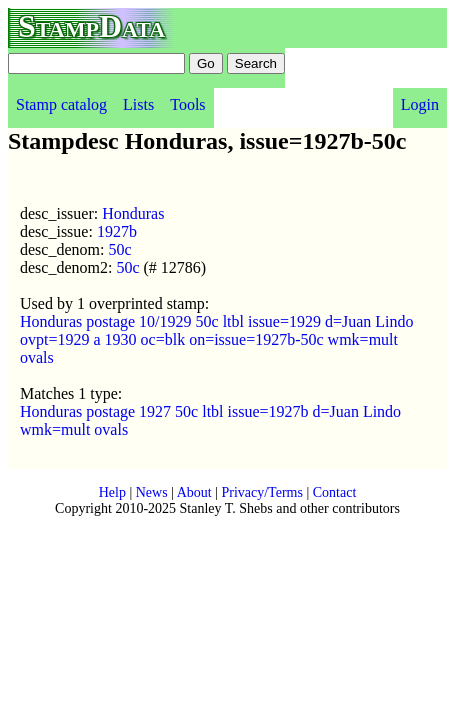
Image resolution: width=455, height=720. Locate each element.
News (152, 492)
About (194, 492)
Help (112, 492)
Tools (187, 104)
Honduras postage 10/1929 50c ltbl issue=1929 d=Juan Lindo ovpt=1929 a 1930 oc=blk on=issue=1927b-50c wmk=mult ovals (217, 339)
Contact (335, 492)
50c (119, 249)
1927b (117, 231)
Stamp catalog (61, 104)
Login (420, 104)
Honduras (133, 213)
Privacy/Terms (261, 492)
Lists (138, 104)
